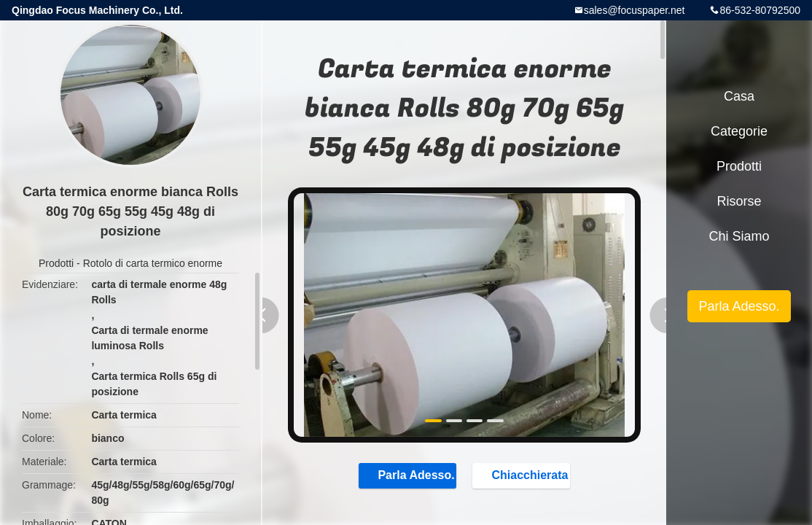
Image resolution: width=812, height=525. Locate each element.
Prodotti (56, 263)
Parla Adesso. (409, 475)
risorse (739, 201)
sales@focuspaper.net (635, 10)
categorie (739, 131)
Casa (739, 96)
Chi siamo (739, 236)
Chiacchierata (523, 475)
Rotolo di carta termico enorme (153, 263)
